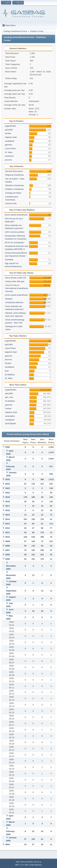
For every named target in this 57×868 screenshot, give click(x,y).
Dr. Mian (9, 152)
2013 (8, 524)
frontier (8, 133)
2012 (8, 528)
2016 (8, 510)
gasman (8, 145)
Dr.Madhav (10, 375)
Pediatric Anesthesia (14, 189)
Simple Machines (36, 865)
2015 (8, 515)
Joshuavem (34, 101)
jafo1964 (9, 130)
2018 (8, 502)
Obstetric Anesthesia (14, 185)
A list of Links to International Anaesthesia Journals (17, 288)
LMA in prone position (15, 232)
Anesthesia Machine (14, 302)
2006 (8, 555)
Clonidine (9, 260)
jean (7, 371)
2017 (8, 506)
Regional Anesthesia (14, 175)
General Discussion (14, 171)
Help (17, 862)
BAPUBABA (11, 424)
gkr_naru (9, 397)
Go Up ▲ (38, 862)
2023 (8, 488)
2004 (8, 844)
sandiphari (10, 141)
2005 (8, 559)
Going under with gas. (15, 281)
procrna (8, 160)
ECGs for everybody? (15, 242)
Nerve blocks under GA (16, 278)
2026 (8, 447)
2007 (8, 550)
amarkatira (10, 416)
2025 (8, 479)
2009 (8, 541)
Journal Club (11, 203)
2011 (8, 532)
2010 (8, 537)
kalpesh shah (11, 137)
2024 (8, 484)
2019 (8, 497)
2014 (8, 519)
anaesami (9, 156)
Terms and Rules (27, 862)
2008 (8, 546)
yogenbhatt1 (10, 126)
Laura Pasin (10, 149)
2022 (8, 493)
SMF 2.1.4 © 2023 (22, 865)
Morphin (9, 299)
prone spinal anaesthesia (16, 215)
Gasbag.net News (13, 193)
